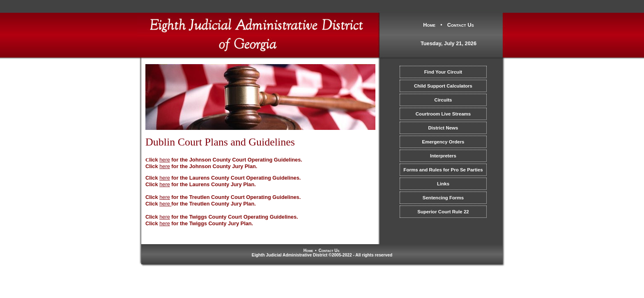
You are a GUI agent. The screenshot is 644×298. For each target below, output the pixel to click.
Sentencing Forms (443, 198)
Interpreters (443, 156)
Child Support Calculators (443, 86)
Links (443, 184)
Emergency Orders (443, 142)
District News (443, 128)
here (165, 166)
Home (429, 25)
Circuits (443, 100)
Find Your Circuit (443, 72)
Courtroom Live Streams (443, 114)
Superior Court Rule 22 (443, 212)
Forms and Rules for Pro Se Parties (443, 170)
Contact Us (461, 25)
